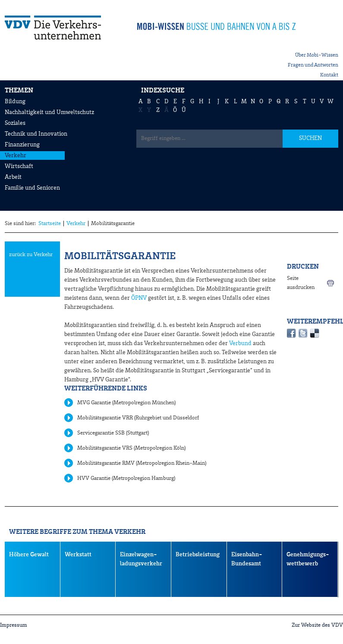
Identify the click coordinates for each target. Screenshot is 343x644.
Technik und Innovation (36, 134)
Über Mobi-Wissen (317, 55)
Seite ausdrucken (301, 283)
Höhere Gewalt (29, 555)
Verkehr (16, 155)
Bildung (15, 102)
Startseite (50, 224)
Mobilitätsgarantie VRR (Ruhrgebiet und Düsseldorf (138, 418)
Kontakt (329, 75)
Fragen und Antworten (313, 65)
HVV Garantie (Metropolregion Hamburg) (126, 478)
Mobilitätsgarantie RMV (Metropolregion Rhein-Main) (142, 463)
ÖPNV (139, 298)
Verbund (240, 343)
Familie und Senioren (32, 188)
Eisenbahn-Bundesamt (247, 559)
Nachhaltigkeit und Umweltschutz (49, 112)
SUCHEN (310, 138)
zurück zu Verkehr (31, 255)
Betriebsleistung (198, 555)
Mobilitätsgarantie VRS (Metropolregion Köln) (131, 448)
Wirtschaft (19, 166)
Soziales (15, 123)
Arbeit (13, 177)
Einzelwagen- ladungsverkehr (141, 559)
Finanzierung (22, 145)
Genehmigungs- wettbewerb (308, 559)
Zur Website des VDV (317, 625)
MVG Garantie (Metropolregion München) (126, 403)
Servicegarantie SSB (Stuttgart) (113, 433)
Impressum (14, 625)
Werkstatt (78, 555)
